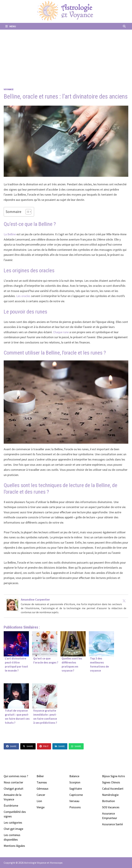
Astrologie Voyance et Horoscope (43, 863)
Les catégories (13, 823)
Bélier (40, 776)
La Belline (10, 234)
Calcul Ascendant (113, 789)
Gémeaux (42, 789)
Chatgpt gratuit (14, 789)
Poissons (75, 807)
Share (11, 746)
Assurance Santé (112, 824)
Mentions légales (14, 846)
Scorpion (75, 782)
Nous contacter (13, 782)
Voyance (9, 89)
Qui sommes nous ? (16, 776)
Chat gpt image (13, 829)
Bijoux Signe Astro (114, 776)
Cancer (41, 795)
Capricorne (76, 795)
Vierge (41, 807)
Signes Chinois (111, 782)
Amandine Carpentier (35, 599)
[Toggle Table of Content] (27, 212)
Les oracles (24, 296)
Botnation (108, 801)
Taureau (42, 782)
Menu (11, 26)
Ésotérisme (11, 806)
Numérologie (110, 795)
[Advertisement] (66, 55)
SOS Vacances (111, 807)
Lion (39, 801)
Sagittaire (76, 789)
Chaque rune (61, 332)
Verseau (74, 801)
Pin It (44, 746)
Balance (74, 776)
